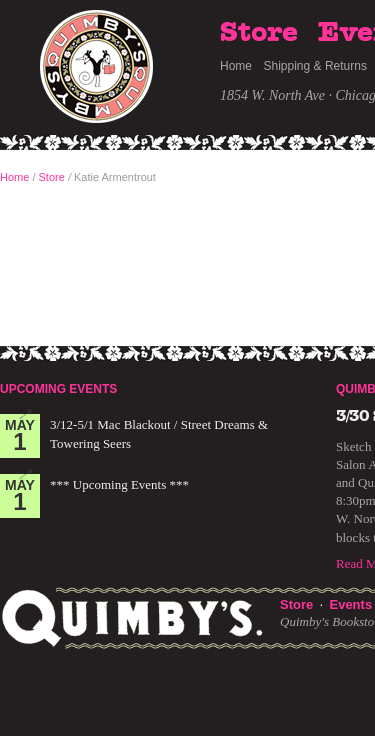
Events (350, 604)
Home (236, 66)
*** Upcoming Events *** (119, 484)
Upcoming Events (58, 389)
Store (259, 33)
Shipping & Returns (315, 66)
